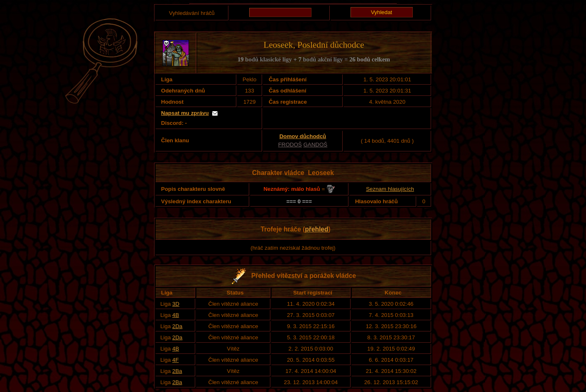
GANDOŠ (315, 145)
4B (176, 315)
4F (176, 360)
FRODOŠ (290, 145)
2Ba (177, 371)
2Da (177, 326)
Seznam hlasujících (390, 189)
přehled (316, 229)
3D (176, 304)
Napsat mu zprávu (185, 113)
